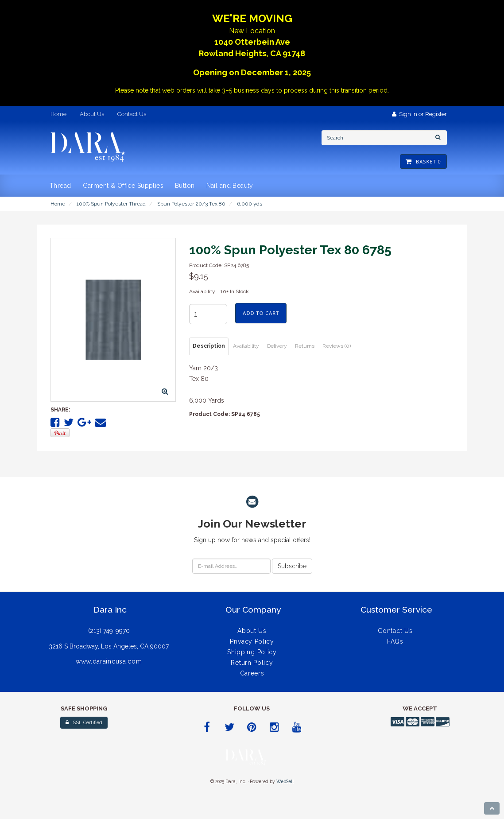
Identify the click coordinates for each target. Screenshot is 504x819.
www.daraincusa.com (109, 661)
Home (58, 204)
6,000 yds (250, 204)
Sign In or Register (419, 114)
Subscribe (292, 566)
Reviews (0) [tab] (337, 346)
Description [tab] (209, 346)
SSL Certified (84, 723)
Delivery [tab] (277, 346)
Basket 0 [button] (423, 161)
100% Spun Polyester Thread (111, 204)
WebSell (285, 781)
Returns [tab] (305, 346)
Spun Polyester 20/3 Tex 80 (191, 204)
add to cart (261, 313)
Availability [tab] (246, 346)
